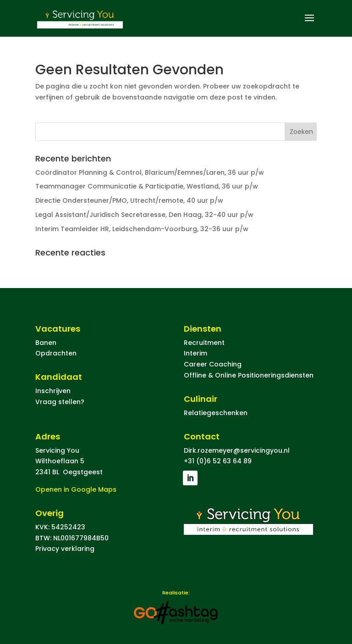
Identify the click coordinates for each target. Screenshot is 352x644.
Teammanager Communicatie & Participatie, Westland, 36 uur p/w (147, 186)
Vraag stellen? (60, 402)
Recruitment (204, 343)
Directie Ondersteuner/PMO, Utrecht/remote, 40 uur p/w (129, 200)
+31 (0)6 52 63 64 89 (218, 461)
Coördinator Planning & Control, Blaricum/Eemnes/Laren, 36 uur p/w (150, 172)
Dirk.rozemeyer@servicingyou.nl (237, 450)
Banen (46, 343)
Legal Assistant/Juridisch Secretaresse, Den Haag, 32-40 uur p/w (144, 215)
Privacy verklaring (65, 549)
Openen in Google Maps (76, 489)
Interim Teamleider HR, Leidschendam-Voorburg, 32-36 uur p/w (142, 229)
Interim (195, 353)
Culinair (201, 399)
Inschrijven (53, 391)
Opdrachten (56, 353)
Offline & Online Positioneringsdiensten (249, 375)
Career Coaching (213, 364)
